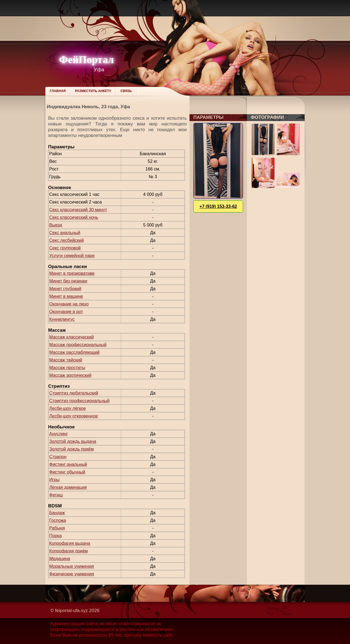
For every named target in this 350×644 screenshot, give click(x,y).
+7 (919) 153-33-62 (218, 206)
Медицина (60, 559)
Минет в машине (66, 296)
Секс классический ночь (74, 217)
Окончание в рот (66, 312)
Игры (54, 480)
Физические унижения (72, 574)
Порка (56, 536)
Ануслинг (59, 434)
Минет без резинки (68, 281)
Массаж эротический (70, 375)
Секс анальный (65, 233)
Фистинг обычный (67, 472)
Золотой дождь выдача (73, 441)
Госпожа (58, 520)
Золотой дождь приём (72, 449)
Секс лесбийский (66, 240)
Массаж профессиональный (78, 345)
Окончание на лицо (69, 304)
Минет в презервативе (72, 273)
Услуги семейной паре (72, 256)
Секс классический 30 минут (78, 210)
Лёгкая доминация (68, 487)
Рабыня (57, 528)
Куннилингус (62, 319)
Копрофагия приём (68, 551)
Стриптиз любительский (74, 393)
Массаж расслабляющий (74, 352)
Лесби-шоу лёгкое (68, 408)
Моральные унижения (72, 566)
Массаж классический (72, 337)
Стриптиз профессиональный (79, 401)
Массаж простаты (67, 368)
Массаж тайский (66, 360)
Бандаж (57, 513)
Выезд (56, 225)
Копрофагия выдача (70, 543)
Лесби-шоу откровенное (74, 416)
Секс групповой (65, 248)
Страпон (58, 457)
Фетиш (56, 495)
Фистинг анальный (68, 464)
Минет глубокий (65, 289)
